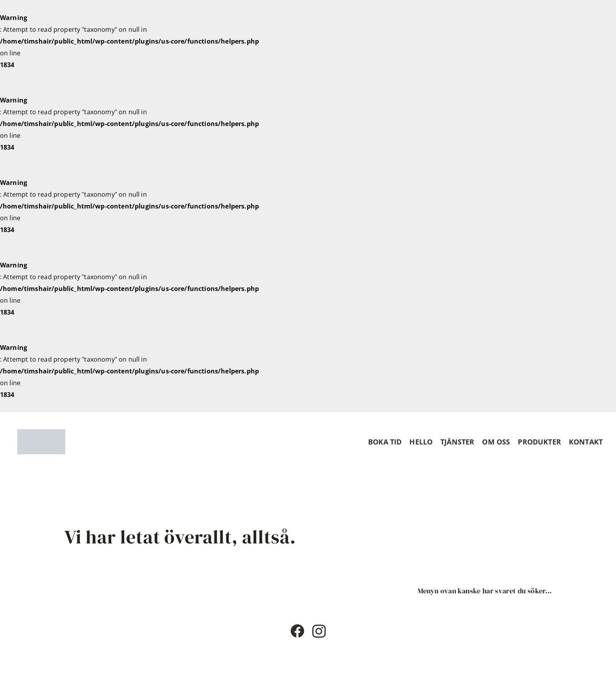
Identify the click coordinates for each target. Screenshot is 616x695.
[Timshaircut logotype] (41, 442)
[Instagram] (319, 632)
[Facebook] (297, 631)
